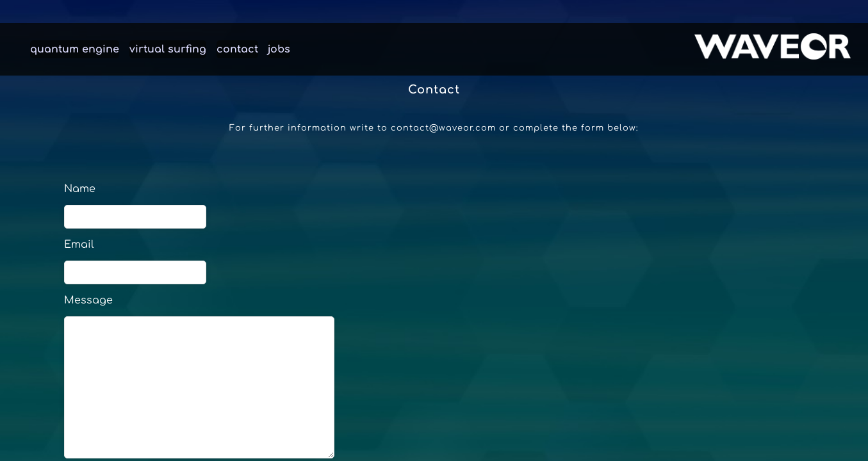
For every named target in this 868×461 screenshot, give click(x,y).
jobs (279, 49)
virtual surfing (168, 49)
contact (237, 49)
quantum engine (75, 49)
